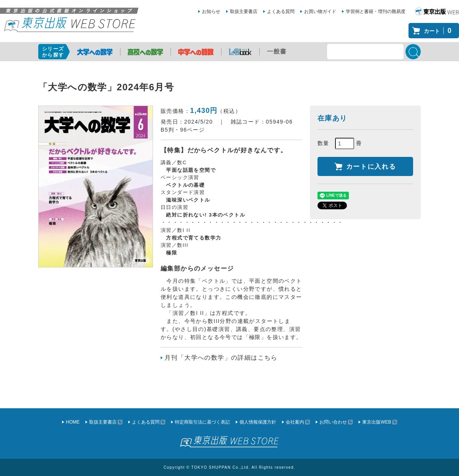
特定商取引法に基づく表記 (202, 422)
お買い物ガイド (320, 11)
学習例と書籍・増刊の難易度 (376, 11)
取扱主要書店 (244, 11)
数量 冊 (340, 143)
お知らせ (211, 11)
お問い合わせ (333, 422)
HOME (73, 422)
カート (439, 31)
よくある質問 (281, 11)
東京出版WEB (377, 422)
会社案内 (295, 422)
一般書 (277, 51)
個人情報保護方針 (258, 422)
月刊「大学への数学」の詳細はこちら (221, 358)
